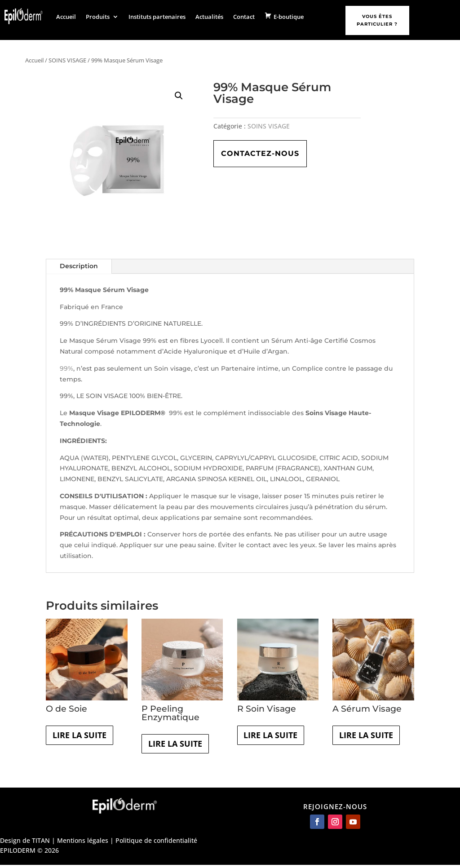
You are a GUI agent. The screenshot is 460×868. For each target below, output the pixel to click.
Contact (244, 17)
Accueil (66, 17)
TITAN (41, 843)
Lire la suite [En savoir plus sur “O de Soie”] (85, 737)
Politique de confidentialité (156, 843)
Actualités (209, 17)
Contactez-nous (260, 153)
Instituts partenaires (157, 17)
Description (79, 266)
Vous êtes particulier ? (377, 20)
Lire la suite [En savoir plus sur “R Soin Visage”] (276, 737)
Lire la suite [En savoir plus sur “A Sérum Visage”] (372, 737)
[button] (179, 96)
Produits (98, 17)
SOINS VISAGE (67, 60)
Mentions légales (83, 843)
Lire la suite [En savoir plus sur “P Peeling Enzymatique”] (181, 746)
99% (66, 368)
